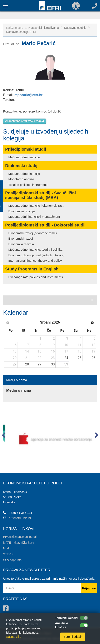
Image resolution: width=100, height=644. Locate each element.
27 (15, 364)
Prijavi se (89, 588)
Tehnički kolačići (67, 618)
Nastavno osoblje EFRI (21, 32)
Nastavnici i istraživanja (44, 28)
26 (94, 358)
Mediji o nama (17, 380)
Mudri (7, 548)
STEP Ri (9, 554)
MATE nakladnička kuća (19, 543)
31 (66, 364)
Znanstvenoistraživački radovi (25, 121)
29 (39, 364)
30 (53, 364)
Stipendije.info (12, 560)
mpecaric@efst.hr (28, 95)
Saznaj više (14, 637)
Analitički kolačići (61, 625)
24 (66, 358)
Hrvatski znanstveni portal (20, 537)
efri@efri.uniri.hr (20, 518)
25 (80, 358)
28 (27, 364)
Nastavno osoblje (76, 28)
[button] (4, 436)
